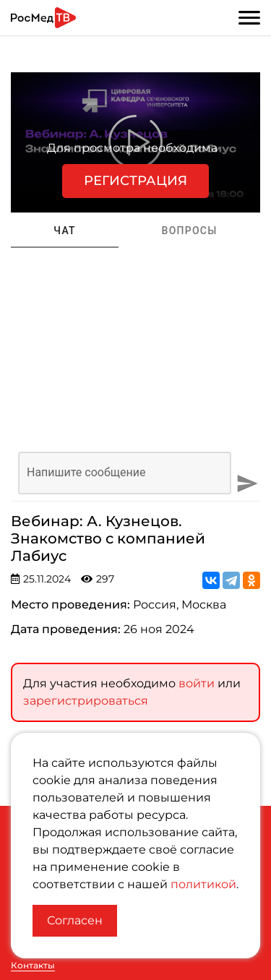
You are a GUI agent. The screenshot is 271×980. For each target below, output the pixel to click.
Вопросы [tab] (190, 231)
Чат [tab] (65, 231)
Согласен (75, 920)
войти (197, 681)
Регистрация (135, 181)
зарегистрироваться (86, 699)
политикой (203, 884)
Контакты (33, 965)
